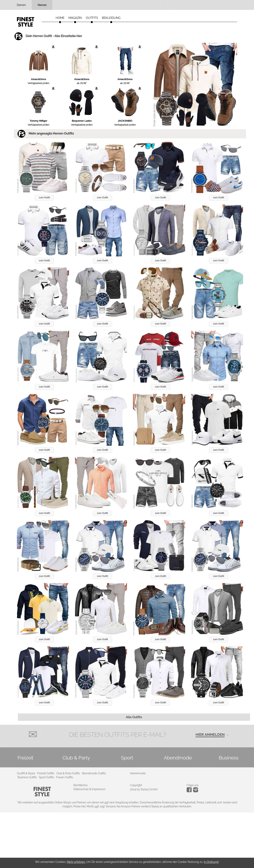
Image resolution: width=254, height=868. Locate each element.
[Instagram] (190, 791)
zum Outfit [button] (44, 198)
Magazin (75, 18)
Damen (21, 5)
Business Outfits (27, 777)
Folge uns (192, 785)
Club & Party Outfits (68, 773)
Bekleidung (111, 18)
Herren (42, 5)
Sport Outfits (46, 777)
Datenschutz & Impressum (89, 789)
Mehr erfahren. (76, 862)
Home (60, 18)
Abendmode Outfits (94, 773)
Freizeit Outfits (46, 773)
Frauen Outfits (64, 777)
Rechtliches (80, 785)
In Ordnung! (211, 862)
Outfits (92, 18)
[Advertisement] (119, 840)
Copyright (136, 785)
